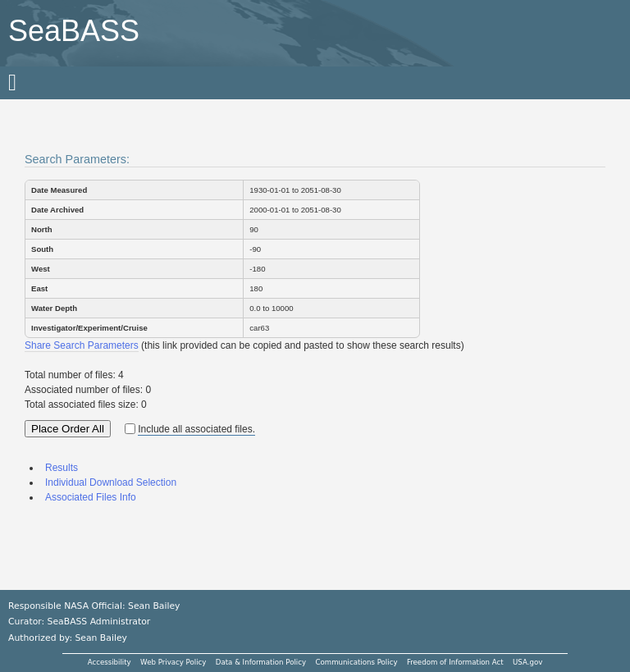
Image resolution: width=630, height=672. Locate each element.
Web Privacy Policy (173, 662)
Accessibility (110, 662)
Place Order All (68, 429)
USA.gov (527, 662)
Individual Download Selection (111, 482)
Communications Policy (356, 662)
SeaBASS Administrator (99, 622)
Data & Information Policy (261, 662)
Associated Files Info (91, 497)
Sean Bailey (100, 638)
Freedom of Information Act (455, 662)
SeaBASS (74, 31)
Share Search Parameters (82, 345)
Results (62, 468)
